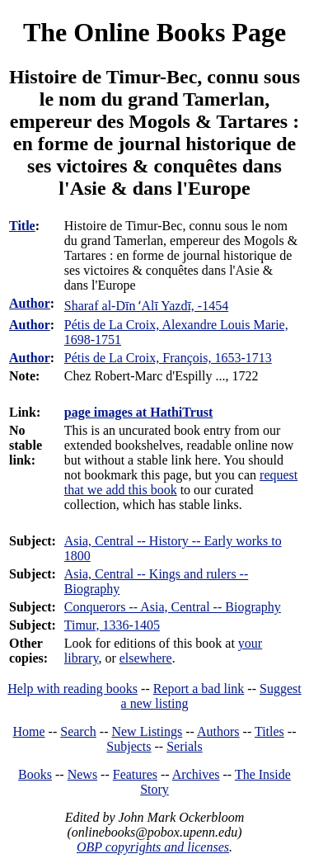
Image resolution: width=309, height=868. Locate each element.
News (82, 774)
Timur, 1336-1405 (112, 625)
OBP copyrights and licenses (153, 847)
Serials (185, 746)
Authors (218, 731)
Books (35, 774)
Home (29, 731)
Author (30, 303)
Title (22, 226)
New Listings (147, 731)
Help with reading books (73, 689)
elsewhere (146, 658)
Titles (269, 731)
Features (135, 774)
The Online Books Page (154, 32)
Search (78, 731)
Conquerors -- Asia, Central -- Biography (173, 607)
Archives (196, 774)
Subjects (129, 746)
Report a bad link (199, 689)
